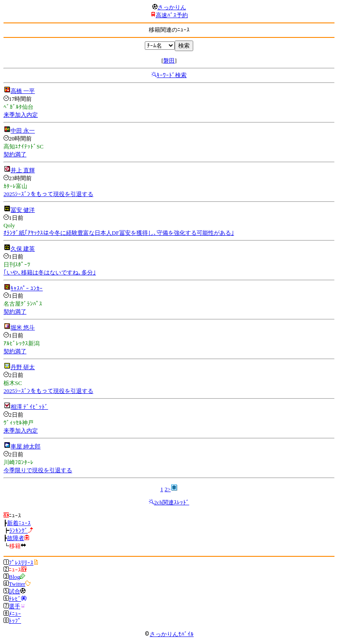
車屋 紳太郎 (26, 446)
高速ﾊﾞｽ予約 (172, 15)
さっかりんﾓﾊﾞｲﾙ (169, 634)
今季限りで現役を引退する (38, 470)
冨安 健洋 (23, 210)
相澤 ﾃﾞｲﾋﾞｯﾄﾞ (29, 407)
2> (168, 489)
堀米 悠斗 (23, 328)
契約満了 (15, 154)
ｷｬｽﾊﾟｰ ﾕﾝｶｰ (27, 288)
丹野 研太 (23, 367)
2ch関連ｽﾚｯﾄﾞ (172, 502)
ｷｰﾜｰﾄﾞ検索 (172, 75)
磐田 (169, 61)
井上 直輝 (23, 170)
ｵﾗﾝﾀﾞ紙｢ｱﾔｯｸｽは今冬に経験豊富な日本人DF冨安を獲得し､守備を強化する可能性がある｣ (119, 233)
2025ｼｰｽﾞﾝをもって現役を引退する (48, 194)
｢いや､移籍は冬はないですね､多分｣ (50, 272)
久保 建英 (23, 249)
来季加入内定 (21, 115)
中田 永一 (23, 131)
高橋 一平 (23, 91)
